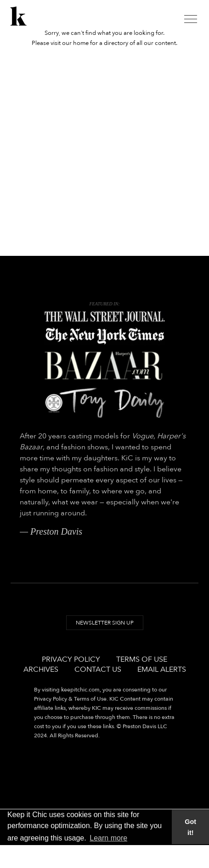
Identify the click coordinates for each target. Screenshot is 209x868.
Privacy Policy (71, 659)
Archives (41, 669)
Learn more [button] (108, 838)
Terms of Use (142, 659)
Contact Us (98, 669)
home (81, 43)
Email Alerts (162, 669)
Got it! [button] (190, 827)
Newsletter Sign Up (105, 623)
